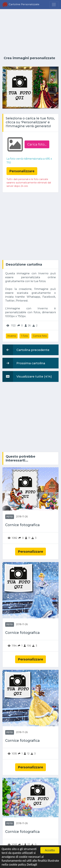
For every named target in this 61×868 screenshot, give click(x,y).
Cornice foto (40, 336)
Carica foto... (37, 144)
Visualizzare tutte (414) (27, 376)
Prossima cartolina (24, 363)
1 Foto (24, 336)
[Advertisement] (30, 33)
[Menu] (54, 5)
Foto (10, 517)
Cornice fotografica (22, 525)
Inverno (12, 336)
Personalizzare (30, 552)
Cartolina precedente (26, 350)
